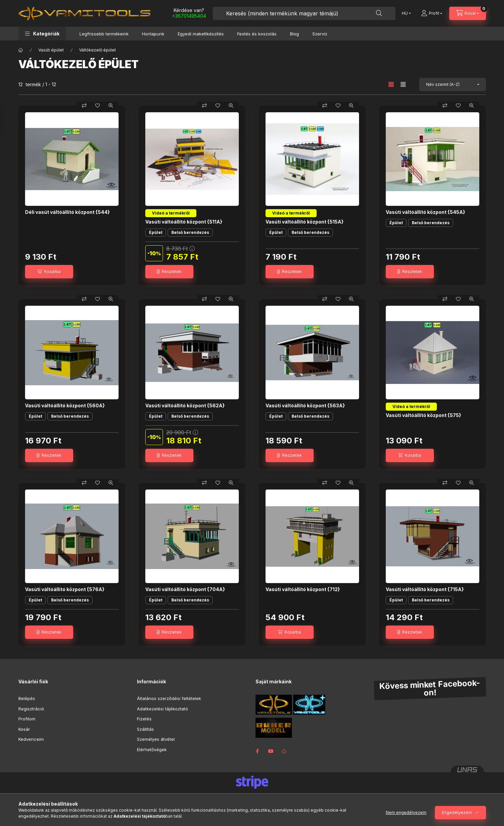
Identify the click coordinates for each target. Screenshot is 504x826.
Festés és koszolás (257, 34)
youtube (271, 751)
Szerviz (320, 34)
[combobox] (304, 13)
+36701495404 (189, 16)
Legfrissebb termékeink (104, 34)
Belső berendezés (190, 232)
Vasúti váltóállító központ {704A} (185, 589)
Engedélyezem (457, 812)
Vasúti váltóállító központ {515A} (305, 222)
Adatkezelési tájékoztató (162, 709)
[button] (42, 34)
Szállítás (145, 729)
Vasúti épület (51, 50)
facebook (258, 751)
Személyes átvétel (156, 739)
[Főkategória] (21, 50)
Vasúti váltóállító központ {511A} (184, 222)
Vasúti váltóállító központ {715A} (425, 589)
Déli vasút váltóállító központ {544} (67, 212)
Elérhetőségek (152, 749)
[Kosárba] (49, 272)
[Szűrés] (7, 118)
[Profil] (432, 13)
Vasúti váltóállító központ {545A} (426, 212)
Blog (294, 34)
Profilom (27, 719)
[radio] (403, 84)
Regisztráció (31, 709)
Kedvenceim (31, 739)
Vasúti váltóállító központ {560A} (65, 405)
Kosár (24, 729)
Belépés (27, 698)
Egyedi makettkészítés (201, 34)
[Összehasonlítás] (84, 106)
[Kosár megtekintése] (468, 13)
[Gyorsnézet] (111, 106)
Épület (156, 232)
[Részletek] (169, 272)
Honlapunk (153, 34)
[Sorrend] (453, 85)
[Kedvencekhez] (98, 106)
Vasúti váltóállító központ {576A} (65, 589)
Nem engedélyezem (406, 812)
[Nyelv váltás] (405, 13)
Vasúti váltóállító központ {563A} (305, 405)
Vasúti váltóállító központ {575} (424, 415)
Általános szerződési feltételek (169, 698)
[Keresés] (379, 13)
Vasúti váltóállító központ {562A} (185, 405)
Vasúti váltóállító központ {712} (303, 589)
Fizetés (144, 719)
